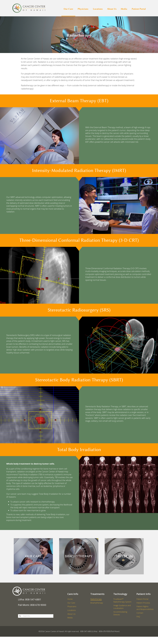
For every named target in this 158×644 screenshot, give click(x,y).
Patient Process (144, 604)
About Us (112, 9)
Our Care (68, 9)
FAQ (138, 622)
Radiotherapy (97, 599)
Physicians (83, 9)
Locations (98, 9)
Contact (140, 617)
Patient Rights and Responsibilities (145, 610)
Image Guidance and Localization (123, 608)
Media (124, 9)
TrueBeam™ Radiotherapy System (123, 601)
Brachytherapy (97, 604)
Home (70, 599)
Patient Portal (139, 9)
